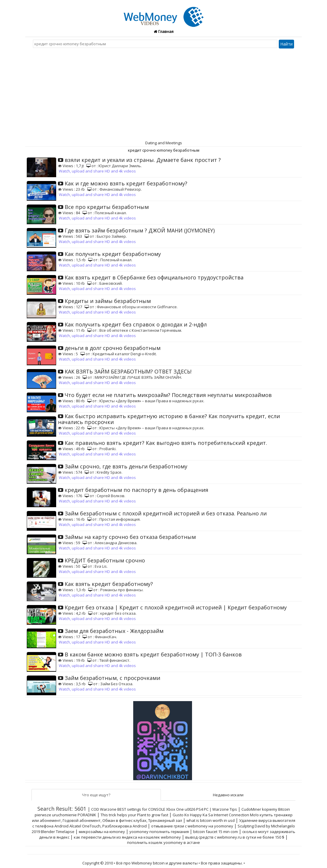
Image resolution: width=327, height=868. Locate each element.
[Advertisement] (163, 95)
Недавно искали (228, 795)
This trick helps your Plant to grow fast (134, 815)
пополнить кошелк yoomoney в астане (163, 842)
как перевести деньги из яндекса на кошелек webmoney (127, 837)
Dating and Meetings (164, 143)
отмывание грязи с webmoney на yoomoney (192, 826)
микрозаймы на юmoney (102, 832)
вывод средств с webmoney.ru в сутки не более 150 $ (235, 837)
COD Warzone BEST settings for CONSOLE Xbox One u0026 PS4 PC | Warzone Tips (164, 809)
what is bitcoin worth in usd (211, 820)
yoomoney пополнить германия (159, 832)
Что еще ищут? (96, 795)
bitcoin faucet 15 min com (216, 832)
